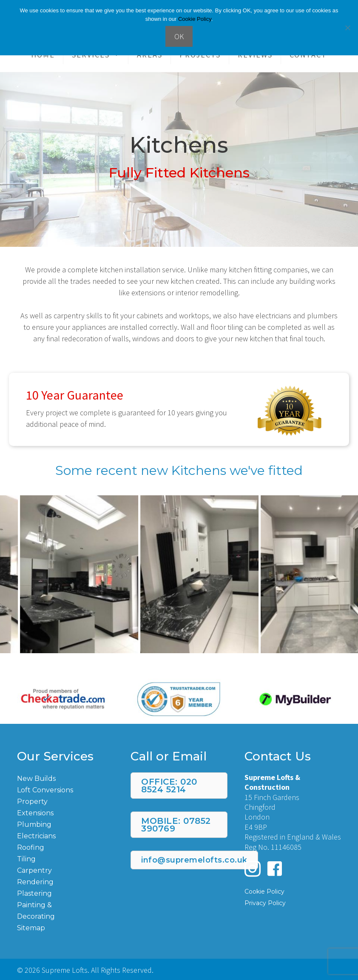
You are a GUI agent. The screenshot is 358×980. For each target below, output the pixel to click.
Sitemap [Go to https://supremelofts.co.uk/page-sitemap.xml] (31, 928)
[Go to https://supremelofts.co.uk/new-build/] (65, 778)
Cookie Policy (195, 19)
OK (179, 36)
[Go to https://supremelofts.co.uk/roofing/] (65, 847)
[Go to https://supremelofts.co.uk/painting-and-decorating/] (65, 910)
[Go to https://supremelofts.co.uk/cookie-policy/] (293, 891)
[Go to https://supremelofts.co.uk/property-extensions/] (65, 807)
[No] (347, 28)
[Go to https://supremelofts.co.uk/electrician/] (65, 836)
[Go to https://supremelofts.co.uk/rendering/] (65, 881)
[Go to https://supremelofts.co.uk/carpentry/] (65, 870)
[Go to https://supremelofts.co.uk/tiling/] (65, 859)
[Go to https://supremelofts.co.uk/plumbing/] (65, 824)
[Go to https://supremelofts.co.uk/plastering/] (65, 893)
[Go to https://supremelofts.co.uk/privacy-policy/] (293, 902)
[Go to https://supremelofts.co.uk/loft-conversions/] (65, 790)
